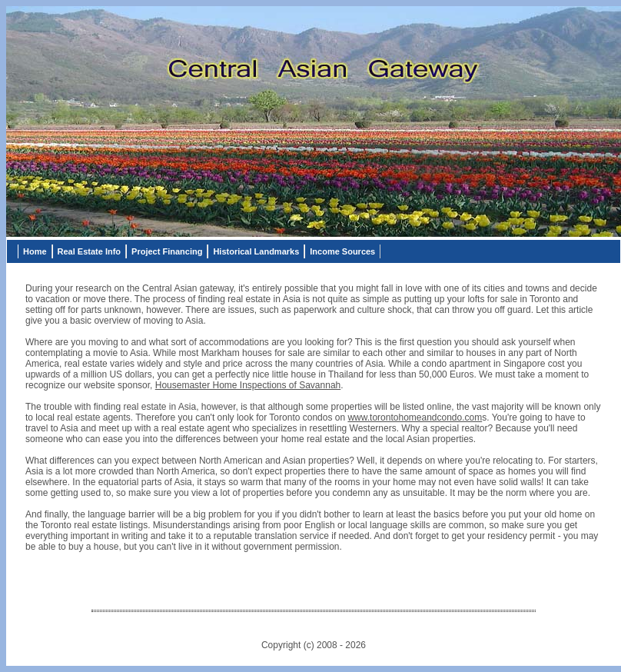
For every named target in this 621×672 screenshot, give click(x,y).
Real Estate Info (90, 251)
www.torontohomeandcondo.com (415, 418)
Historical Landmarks (256, 251)
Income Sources (342, 251)
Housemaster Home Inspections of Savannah (248, 385)
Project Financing (167, 251)
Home (35, 251)
